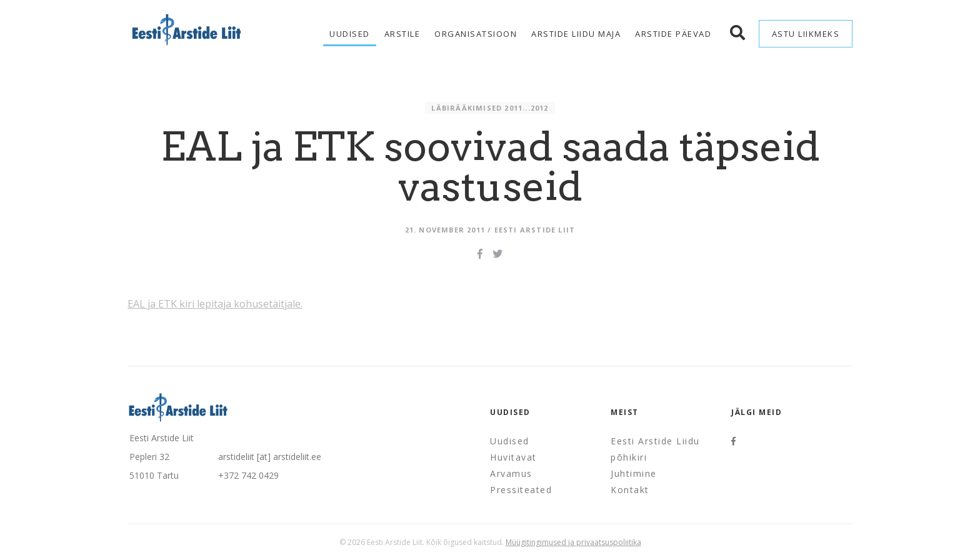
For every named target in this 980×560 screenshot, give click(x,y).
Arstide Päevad (673, 34)
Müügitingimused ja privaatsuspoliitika (573, 542)
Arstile (402, 34)
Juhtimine (634, 473)
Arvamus (511, 473)
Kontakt (630, 490)
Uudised (350, 34)
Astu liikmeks (806, 34)
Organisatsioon (476, 34)
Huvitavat (513, 457)
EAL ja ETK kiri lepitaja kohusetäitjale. (215, 304)
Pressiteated (521, 490)
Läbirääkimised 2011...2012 (490, 108)
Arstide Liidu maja (576, 34)
